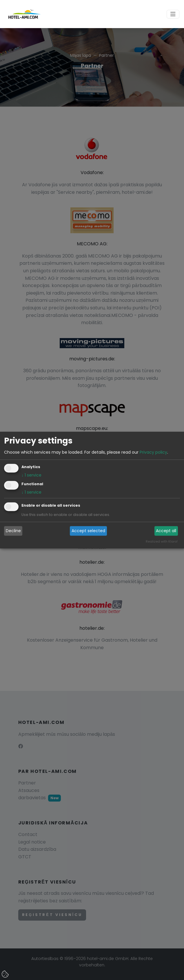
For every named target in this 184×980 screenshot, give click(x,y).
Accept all (166, 531)
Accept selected (88, 531)
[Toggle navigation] (173, 14)
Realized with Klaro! (162, 541)
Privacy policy (153, 452)
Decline (13, 531)
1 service (31, 475)
